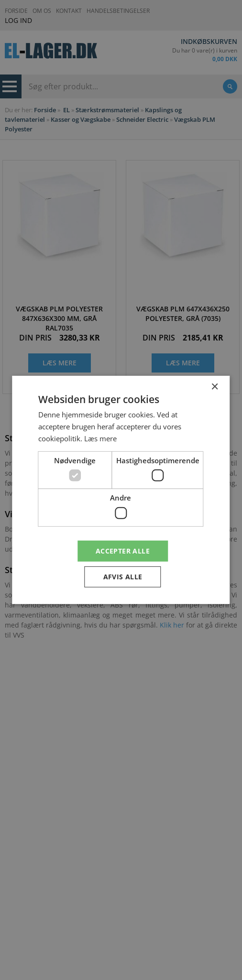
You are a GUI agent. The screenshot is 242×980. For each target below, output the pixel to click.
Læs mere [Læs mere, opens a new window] (100, 438)
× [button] (214, 387)
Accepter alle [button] (123, 550)
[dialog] (121, 490)
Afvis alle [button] (123, 577)
